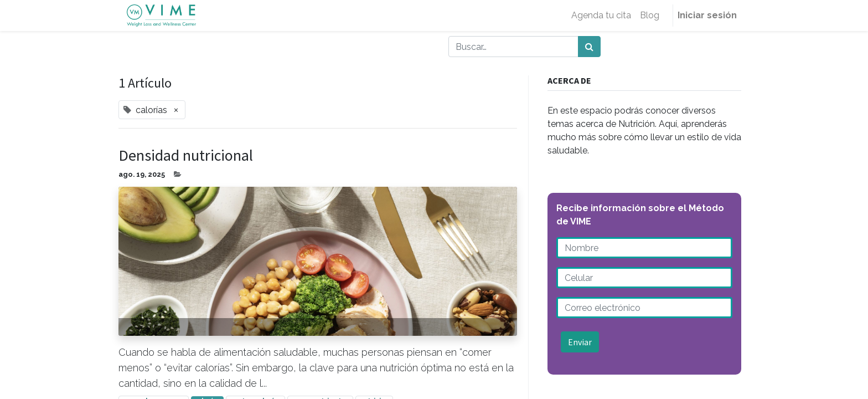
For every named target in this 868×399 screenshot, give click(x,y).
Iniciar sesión (707, 15)
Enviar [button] (580, 342)
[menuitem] (601, 16)
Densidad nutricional (186, 156)
